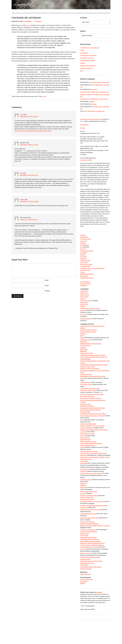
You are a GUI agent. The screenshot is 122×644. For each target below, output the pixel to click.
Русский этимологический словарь (91, 491)
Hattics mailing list (86, 595)
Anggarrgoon (84, 301)
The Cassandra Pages (87, 256)
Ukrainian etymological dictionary (90, 542)
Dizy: (82, 433)
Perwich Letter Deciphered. (88, 66)
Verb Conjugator (85, 452)
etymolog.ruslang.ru (86, 497)
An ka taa (83, 569)
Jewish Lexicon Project (87, 364)
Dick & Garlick (85, 305)
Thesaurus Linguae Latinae (89, 403)
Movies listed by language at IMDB (91, 577)
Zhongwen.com (85, 552)
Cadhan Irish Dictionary (87, 442)
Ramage (83, 604)
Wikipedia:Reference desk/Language (91, 353)
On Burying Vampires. (87, 68)
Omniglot (83, 358)
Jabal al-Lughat (85, 303)
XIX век (83, 279)
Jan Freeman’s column (91, 587)
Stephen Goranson (86, 99)
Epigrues (83, 261)
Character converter (86, 589)
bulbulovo (83, 307)
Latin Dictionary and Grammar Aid (91, 401)
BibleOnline (84, 362)
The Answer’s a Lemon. (87, 58)
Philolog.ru (83, 503)
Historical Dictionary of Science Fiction (92, 581)
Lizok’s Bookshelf (85, 267)
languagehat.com (18, 5)
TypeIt (82, 347)
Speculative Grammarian (88, 583)
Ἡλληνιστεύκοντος (86, 309)
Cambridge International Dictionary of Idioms (94, 366)
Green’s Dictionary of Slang (89, 341)
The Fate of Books (86, 291)
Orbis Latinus (84, 479)
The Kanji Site (85, 554)
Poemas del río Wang (87, 271)
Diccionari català (85, 425)
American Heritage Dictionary (89, 339)
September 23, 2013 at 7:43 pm (30, 145)
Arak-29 (83, 450)
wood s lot (83, 246)
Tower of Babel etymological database (92, 458)
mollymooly (84, 103)
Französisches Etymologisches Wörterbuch (93, 421)
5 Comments (39, 21)
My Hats (83, 133)
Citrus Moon (84, 602)
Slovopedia (84, 481)
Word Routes (84, 311)
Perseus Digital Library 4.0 (88, 460)
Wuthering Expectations (87, 281)
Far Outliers (84, 263)
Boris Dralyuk (84, 283)
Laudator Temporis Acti (87, 285)
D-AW (22, 114)
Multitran (83, 337)
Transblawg (84, 258)
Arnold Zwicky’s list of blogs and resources (93, 335)
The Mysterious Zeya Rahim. (89, 55)
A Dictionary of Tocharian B (88, 548)
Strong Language (85, 328)
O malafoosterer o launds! (88, 60)
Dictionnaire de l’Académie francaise (91, 411)
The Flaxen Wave (86, 273)
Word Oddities (85, 585)
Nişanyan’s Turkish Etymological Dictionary (93, 563)
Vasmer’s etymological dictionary (90, 513)
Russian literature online (88, 518)
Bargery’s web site (86, 573)
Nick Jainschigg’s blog (87, 600)
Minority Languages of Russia (89, 509)
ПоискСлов (84, 489)
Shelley (22, 200)
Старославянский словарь (89, 532)
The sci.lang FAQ (85, 356)
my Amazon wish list (86, 165)
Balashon (83, 315)
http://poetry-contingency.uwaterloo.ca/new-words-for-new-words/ (34, 131)
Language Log (85, 299)
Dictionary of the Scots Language (90, 380)
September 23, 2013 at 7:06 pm (30, 117)
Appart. (82, 50)
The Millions (84, 293)
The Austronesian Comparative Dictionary (93, 565)
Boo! (82, 71)
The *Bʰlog (83, 323)
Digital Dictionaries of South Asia (90, 559)
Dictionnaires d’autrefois (88, 419)
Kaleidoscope (84, 242)
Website (47, 291)
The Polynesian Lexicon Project (90, 567)
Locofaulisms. (84, 53)
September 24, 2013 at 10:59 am (30, 202)
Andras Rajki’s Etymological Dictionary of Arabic (95, 376)
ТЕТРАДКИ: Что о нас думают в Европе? (93, 275)
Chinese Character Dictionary (89, 550)
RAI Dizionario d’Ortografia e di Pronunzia (93, 429)
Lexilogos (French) (86, 417)
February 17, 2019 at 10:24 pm (29, 220)
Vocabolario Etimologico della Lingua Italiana (94, 427)
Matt (21, 173)
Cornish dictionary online (88, 448)
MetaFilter (83, 248)
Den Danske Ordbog (86, 397)
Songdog (83, 240)
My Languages (85, 129)
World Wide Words (86, 454)
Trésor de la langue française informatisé (93, 407)
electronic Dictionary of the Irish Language (93, 440)
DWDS (82, 390)
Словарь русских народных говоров (92, 528)
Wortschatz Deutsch (86, 386)
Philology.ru (84, 501)
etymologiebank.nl (86, 395)
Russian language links (87, 516)
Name (47, 280)
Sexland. (83, 63)
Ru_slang (83, 511)
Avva (82, 252)
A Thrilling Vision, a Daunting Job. (90, 48)
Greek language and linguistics (90, 466)
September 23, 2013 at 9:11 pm (30, 175)
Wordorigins (84, 351)
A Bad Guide (84, 269)
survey (28, 25)
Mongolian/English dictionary (89, 557)
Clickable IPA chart (86, 349)
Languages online (86, 579)
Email (47, 286)
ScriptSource (84, 360)
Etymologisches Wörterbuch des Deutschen (94, 388)
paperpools (84, 265)
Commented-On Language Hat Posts (91, 124)
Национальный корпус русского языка (92, 520)
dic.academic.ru (85, 487)
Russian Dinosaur (86, 277)
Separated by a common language (91, 317)
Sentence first (84, 313)
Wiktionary (83, 343)
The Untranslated (85, 289)
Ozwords (83, 319)
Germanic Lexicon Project (88, 378)
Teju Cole (99, 613)
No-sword (83, 254)
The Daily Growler (86, 244)
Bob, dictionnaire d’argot (88, 409)
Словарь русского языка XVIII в (90, 536)
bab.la (82, 345)
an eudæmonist (85, 250)
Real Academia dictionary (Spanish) (91, 423)
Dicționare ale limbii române (89, 438)
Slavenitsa (83, 505)
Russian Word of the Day (88, 540)
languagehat (28, 21)
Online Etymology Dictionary (89, 456)
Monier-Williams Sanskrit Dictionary (91, 561)
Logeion (83, 462)
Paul (45, 96)
